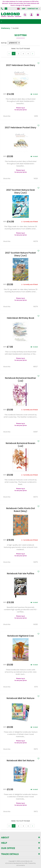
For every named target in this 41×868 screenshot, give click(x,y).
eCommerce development (14, 863)
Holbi (26, 863)
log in (23, 108)
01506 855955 (2, 9)
